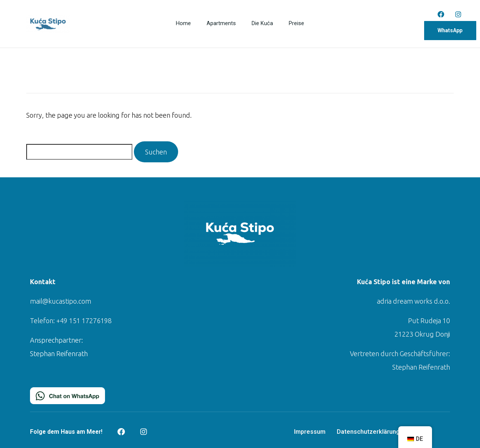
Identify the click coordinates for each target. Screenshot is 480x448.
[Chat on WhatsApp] (67, 395)
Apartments (221, 24)
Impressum (310, 432)
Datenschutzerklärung (368, 432)
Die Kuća (263, 24)
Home (183, 24)
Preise (296, 24)
